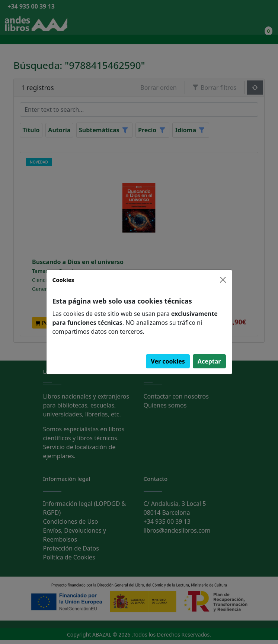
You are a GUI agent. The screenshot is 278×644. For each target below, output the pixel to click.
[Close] (223, 280)
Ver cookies (168, 361)
